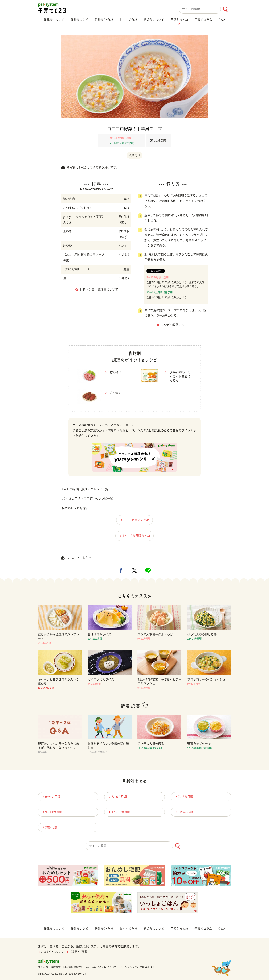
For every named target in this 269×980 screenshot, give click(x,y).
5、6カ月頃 (117, 797)
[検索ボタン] (225, 9)
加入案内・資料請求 (49, 967)
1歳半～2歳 (184, 812)
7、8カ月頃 (184, 797)
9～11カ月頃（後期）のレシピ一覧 (85, 489)
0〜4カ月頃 (51, 797)
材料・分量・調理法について (99, 289)
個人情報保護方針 (73, 967)
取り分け (134, 155)
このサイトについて (51, 952)
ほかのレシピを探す (75, 508)
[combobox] (205, 9)
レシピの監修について (176, 325)
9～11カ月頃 (52, 812)
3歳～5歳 (49, 827)
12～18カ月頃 (119, 812)
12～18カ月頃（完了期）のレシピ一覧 (87, 499)
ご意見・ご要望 (77, 952)
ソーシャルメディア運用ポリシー (138, 967)
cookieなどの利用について (101, 967)
